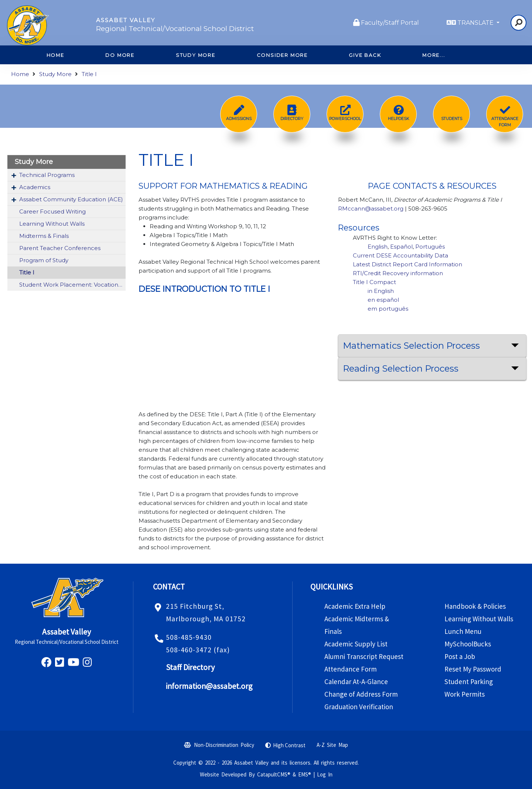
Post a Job (460, 656)
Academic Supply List (356, 644)
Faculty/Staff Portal (390, 23)
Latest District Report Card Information (407, 264)
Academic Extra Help (355, 606)
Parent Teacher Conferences (60, 248)
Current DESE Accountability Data (400, 255)
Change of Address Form (361, 694)
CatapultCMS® (274, 774)
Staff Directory (190, 667)
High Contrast (289, 745)
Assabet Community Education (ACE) (71, 199)
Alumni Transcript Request (364, 656)
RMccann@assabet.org (371, 209)
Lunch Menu (463, 631)
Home (20, 74)
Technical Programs (47, 175)
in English (381, 291)
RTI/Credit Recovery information (398, 273)
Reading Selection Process (401, 368)
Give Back (365, 55)
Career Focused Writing (52, 211)
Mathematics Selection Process (411, 346)
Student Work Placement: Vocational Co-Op (72, 285)
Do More (120, 55)
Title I (89, 74)
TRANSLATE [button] (476, 23)
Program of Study (44, 260)
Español (401, 247)
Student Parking (469, 682)
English (378, 247)
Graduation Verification (359, 707)
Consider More (282, 55)
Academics (35, 187)
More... (434, 55)
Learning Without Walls (52, 224)
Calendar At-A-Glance (356, 682)
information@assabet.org (209, 686)
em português (388, 309)
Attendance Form (351, 669)
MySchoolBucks (468, 644)
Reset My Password (473, 669)
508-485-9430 (189, 637)
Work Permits (465, 694)
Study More (196, 55)
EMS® (305, 774)
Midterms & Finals (44, 236)
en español (384, 300)
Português (430, 247)
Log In (325, 774)
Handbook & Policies (475, 606)
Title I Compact (374, 282)
